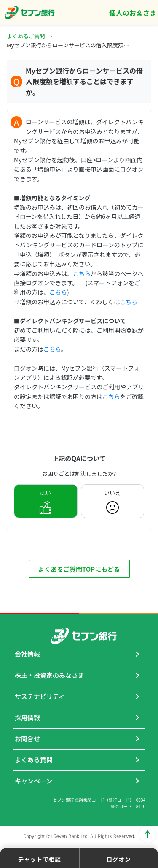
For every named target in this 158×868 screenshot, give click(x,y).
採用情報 (27, 717)
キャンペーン (33, 781)
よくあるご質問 (26, 36)
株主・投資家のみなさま (50, 675)
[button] (40, 858)
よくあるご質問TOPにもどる (79, 569)
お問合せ (27, 738)
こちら (82, 273)
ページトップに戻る (147, 834)
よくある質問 (34, 760)
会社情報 (27, 654)
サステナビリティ (40, 696)
